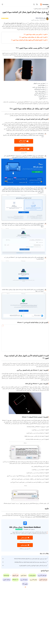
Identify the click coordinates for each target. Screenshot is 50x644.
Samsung (6, 575)
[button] (25, 587)
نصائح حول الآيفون (35, 20)
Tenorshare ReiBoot (44, 129)
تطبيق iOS (25, 584)
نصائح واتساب (32, 575)
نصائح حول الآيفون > (37, 9)
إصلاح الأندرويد (33, 580)
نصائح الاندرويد (24, 580)
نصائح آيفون (24, 575)
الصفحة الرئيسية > (45, 9)
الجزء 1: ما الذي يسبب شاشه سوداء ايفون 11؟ (35, 34)
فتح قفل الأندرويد (42, 575)
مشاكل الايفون (7, 580)
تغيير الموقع (15, 575)
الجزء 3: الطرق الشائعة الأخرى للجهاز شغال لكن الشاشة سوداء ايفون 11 (29, 40)
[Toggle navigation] (3, 4)
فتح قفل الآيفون (43, 580)
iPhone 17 (15, 580)
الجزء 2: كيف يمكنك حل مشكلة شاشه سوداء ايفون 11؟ (33, 37)
